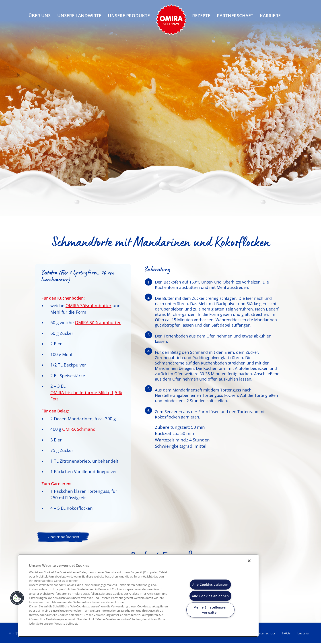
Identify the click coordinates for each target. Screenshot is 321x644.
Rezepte (201, 18)
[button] (17, 598)
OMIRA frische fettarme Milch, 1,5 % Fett (86, 396)
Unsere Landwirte (79, 18)
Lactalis (303, 634)
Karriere (270, 18)
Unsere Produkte (129, 18)
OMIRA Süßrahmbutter (88, 306)
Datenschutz (266, 634)
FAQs (286, 634)
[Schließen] (249, 561)
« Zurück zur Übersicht (63, 538)
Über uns (40, 18)
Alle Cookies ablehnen (210, 596)
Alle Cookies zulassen (210, 585)
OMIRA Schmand (79, 429)
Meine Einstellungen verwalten (211, 610)
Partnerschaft (235, 18)
